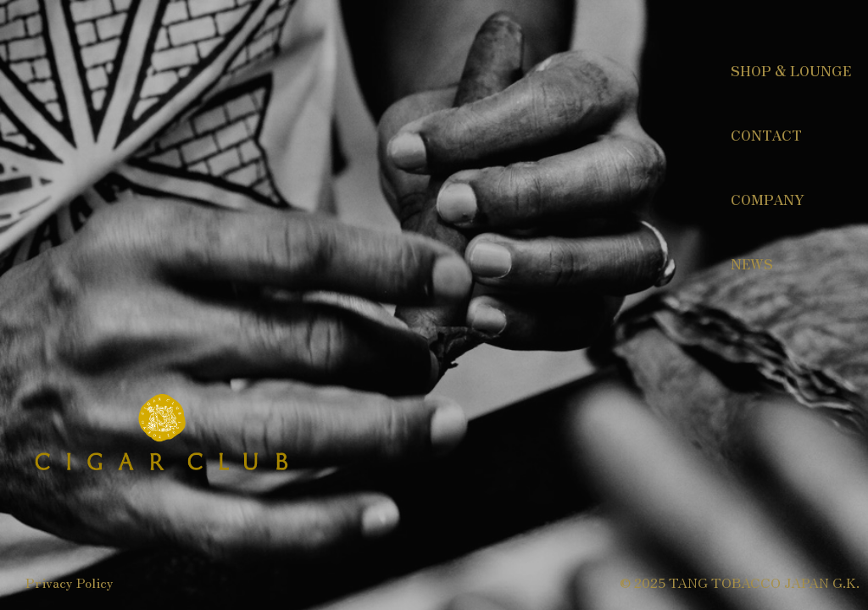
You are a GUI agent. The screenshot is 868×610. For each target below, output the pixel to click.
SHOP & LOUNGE (791, 70)
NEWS (752, 263)
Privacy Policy (70, 582)
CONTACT (766, 135)
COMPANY (768, 199)
